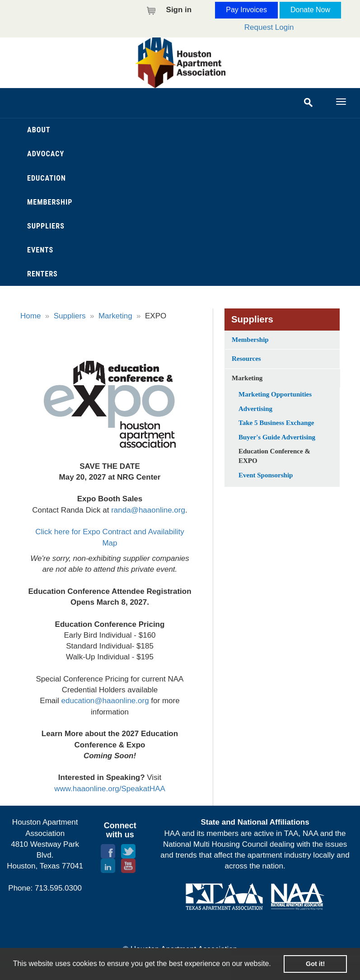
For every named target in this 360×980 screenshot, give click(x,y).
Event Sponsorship (266, 475)
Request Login (269, 27)
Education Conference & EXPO (274, 456)
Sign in (179, 10)
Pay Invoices (246, 10)
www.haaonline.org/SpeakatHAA (110, 789)
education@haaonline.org (105, 701)
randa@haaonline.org (148, 510)
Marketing (115, 316)
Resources (246, 359)
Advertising (255, 409)
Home (30, 316)
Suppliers (70, 316)
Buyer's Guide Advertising (277, 437)
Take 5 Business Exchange (276, 423)
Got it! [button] (315, 964)
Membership (250, 340)
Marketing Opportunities (275, 394)
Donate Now (310, 10)
